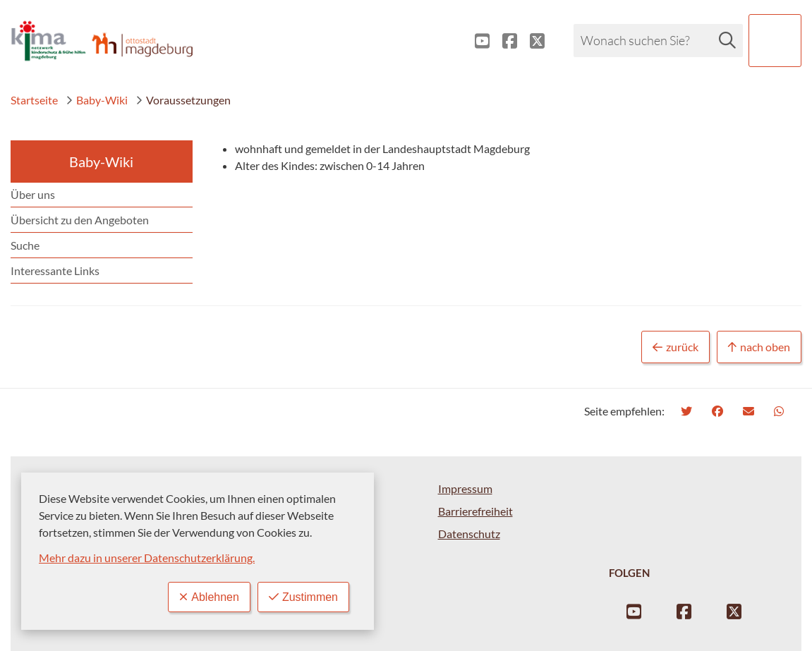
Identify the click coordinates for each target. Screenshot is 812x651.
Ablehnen (209, 597)
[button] (775, 41)
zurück (675, 347)
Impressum (465, 488)
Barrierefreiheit (475, 511)
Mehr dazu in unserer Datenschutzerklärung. (147, 558)
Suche (25, 245)
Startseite (34, 100)
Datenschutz (469, 534)
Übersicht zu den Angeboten (80, 220)
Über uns (33, 194)
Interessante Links (55, 270)
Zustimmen (303, 597)
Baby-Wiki (97, 100)
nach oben (759, 347)
